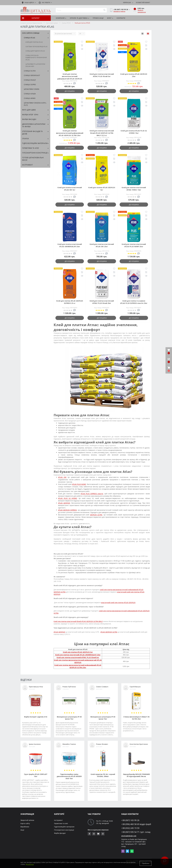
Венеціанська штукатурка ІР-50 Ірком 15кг (69, 718)
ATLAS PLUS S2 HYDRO (68, 498)
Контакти (121, 18)
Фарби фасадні (29, 119)
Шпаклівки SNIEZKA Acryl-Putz (35, 104)
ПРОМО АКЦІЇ (98, 18)
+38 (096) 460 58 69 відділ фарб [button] (136, 824)
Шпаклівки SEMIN (32, 89)
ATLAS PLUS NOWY (79, 484)
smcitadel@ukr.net (129, 836)
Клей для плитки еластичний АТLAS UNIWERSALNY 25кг (78, 655)
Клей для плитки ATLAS (34, 42)
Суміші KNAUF (30, 80)
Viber (123, 851)
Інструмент (27, 165)
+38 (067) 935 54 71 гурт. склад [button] (136, 832)
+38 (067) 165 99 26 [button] (130, 820)
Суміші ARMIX (30, 98)
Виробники (25, 827)
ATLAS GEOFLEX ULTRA (109, 632)
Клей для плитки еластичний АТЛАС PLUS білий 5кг (78, 657)
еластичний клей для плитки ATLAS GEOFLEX (118, 603)
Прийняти (146, 863)
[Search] (104, 10)
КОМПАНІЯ (61, 18)
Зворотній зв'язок (27, 820)
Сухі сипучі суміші (52, 23)
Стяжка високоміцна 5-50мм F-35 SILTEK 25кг (136, 718)
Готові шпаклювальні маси (33, 159)
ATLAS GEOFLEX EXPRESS (67, 510)
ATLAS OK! (62, 477)
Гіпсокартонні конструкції (35, 153)
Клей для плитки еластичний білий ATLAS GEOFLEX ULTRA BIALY (78, 621)
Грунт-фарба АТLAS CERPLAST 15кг (36, 775)
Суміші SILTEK (30, 71)
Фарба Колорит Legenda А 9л (36, 717)
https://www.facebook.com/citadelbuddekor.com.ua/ (89, 834)
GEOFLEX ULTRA (96, 515)
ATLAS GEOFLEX (64, 503)
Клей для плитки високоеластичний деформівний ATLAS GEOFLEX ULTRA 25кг (70, 133)
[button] (169, 369)
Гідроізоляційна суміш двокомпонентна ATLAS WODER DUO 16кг (69, 776)
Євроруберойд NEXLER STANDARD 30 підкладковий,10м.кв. (136, 775)
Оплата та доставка (80, 18)
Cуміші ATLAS (66, 23)
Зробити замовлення (142, 11)
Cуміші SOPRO (30, 85)
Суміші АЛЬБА (30, 94)
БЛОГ (110, 18)
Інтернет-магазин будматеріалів (31, 23)
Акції (22, 830)
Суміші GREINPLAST (32, 75)
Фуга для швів (29, 110)
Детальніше (30, 864)
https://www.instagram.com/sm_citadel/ (94, 834)
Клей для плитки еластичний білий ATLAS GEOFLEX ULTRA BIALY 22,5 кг (102, 133)
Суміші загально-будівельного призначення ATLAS (36, 58)
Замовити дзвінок (119, 11)
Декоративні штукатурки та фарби (34, 125)
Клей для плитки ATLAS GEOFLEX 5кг (78, 652)
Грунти (25, 139)
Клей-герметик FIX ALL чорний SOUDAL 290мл (103, 775)
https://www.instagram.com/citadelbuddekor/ (103, 834)
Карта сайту (25, 823)
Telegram (127, 851)
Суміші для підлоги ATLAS (35, 51)
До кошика (70, 91)
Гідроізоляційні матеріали (35, 143)
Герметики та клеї (30, 148)
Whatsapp (132, 851)
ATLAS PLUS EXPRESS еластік (92, 494)
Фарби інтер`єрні (30, 115)
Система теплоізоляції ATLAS (36, 47)
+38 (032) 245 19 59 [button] (130, 828)
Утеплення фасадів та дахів (32, 133)
